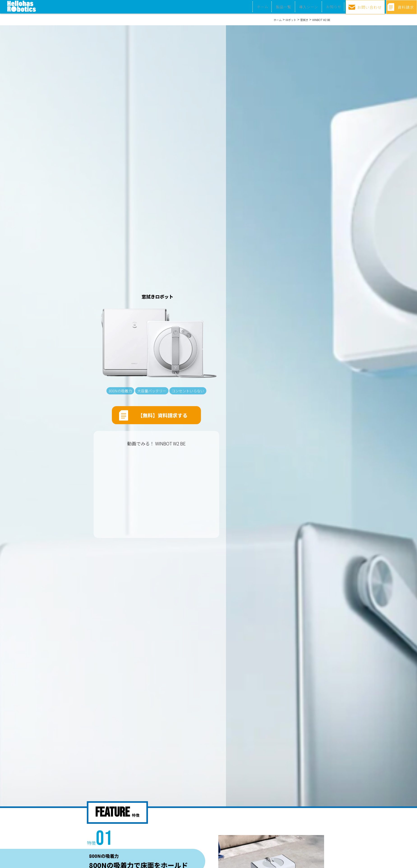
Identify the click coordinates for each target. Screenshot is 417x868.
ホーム (261, 7)
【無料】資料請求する (163, 416)
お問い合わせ (368, 6)
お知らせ (331, 7)
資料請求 (405, 6)
